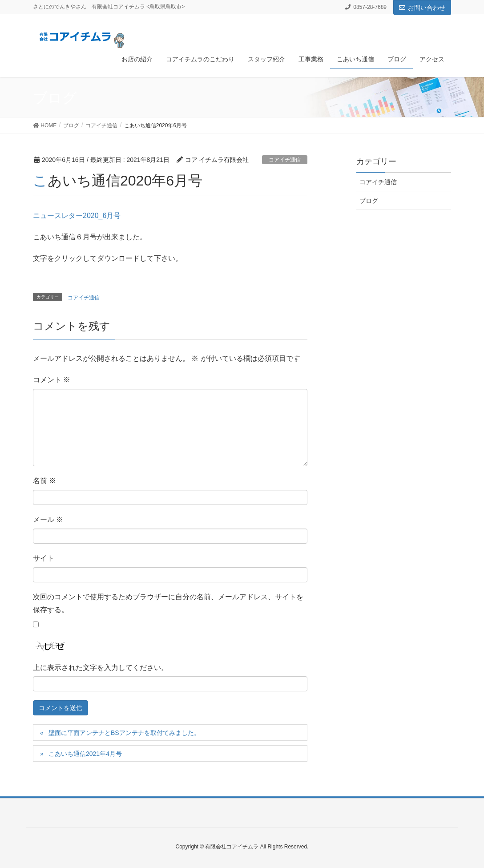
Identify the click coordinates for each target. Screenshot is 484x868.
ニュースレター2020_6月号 (77, 216)
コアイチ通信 (285, 160)
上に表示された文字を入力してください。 (101, 668)
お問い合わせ (422, 8)
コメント (52, 380)
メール (48, 519)
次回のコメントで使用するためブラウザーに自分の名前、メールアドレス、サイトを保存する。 (168, 603)
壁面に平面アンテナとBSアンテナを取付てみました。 (124, 733)
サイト (44, 558)
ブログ (369, 201)
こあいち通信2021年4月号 (85, 754)
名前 (44, 481)
